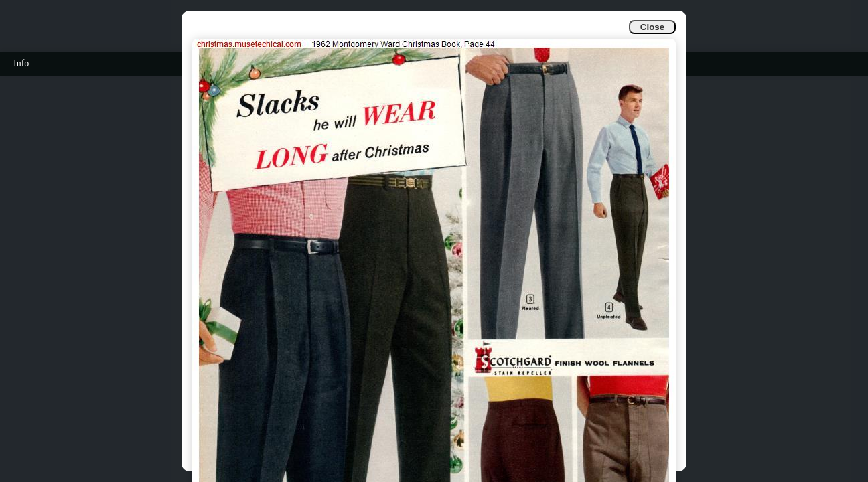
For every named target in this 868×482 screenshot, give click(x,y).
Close (652, 27)
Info (21, 63)
